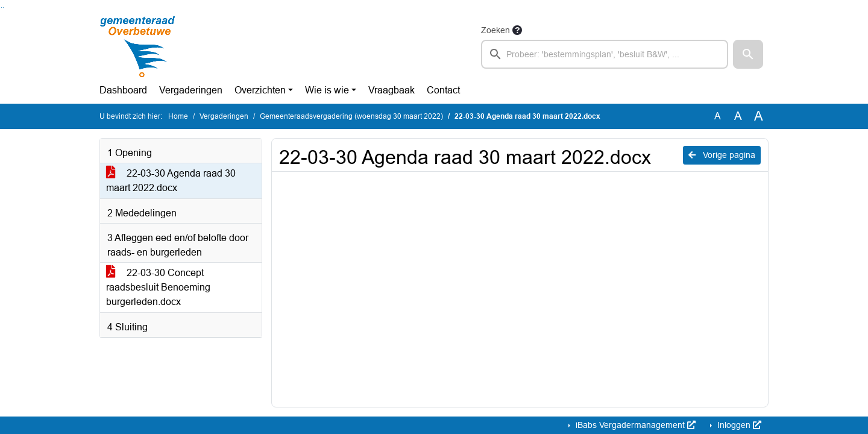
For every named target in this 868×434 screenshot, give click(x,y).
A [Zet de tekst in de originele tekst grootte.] (718, 116)
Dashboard (123, 90)
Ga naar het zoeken (2, 8)
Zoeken (495, 30)
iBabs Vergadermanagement (634, 425)
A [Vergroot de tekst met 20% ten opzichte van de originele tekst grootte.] (738, 116)
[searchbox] (605, 54)
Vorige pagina (722, 155)
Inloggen (738, 425)
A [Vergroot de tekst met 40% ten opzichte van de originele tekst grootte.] (759, 116)
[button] (748, 54)
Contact (443, 90)
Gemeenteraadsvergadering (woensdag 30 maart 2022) (351, 116)
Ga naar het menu (3, 8)
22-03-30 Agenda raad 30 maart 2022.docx (171, 181)
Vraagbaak (392, 90)
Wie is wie (327, 90)
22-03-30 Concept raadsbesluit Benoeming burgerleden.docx (158, 287)
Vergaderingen (191, 90)
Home (178, 116)
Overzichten (260, 90)
